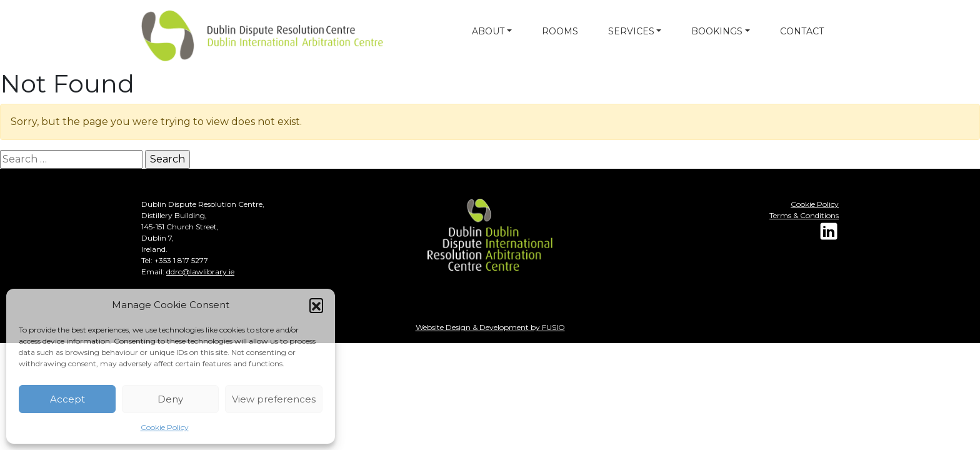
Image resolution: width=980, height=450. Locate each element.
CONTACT (802, 31)
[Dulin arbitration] (229, 36)
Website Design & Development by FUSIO (490, 327)
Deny (170, 399)
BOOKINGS (717, 31)
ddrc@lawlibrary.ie (200, 272)
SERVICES (631, 31)
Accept (67, 399)
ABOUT (488, 31)
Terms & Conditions (804, 215)
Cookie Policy (165, 427)
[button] (316, 305)
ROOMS (560, 31)
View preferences (274, 399)
